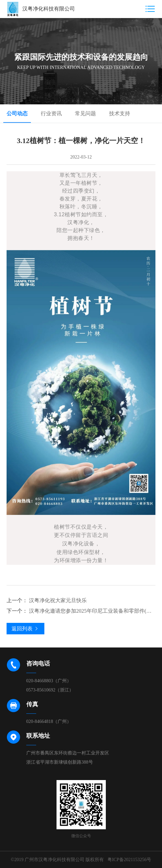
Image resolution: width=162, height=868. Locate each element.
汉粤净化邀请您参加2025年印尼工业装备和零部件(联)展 (81, 611)
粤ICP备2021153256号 (129, 860)
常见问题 (85, 114)
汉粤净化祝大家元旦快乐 (47, 600)
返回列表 (25, 629)
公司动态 (17, 114)
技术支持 (120, 114)
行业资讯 (51, 114)
